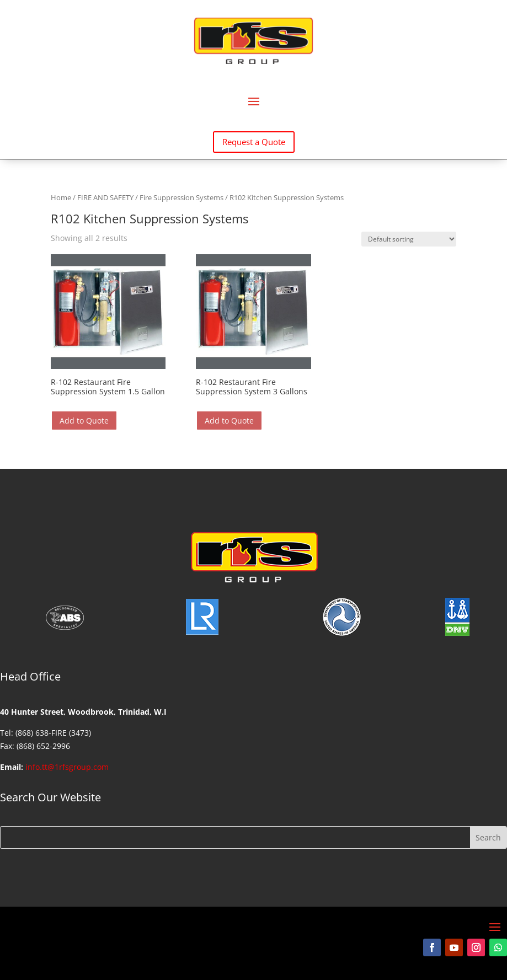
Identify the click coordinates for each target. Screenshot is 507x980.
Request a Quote (254, 142)
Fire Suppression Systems (182, 197)
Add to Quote (84, 421)
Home (61, 197)
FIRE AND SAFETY (105, 197)
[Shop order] (409, 239)
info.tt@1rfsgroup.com (67, 767)
